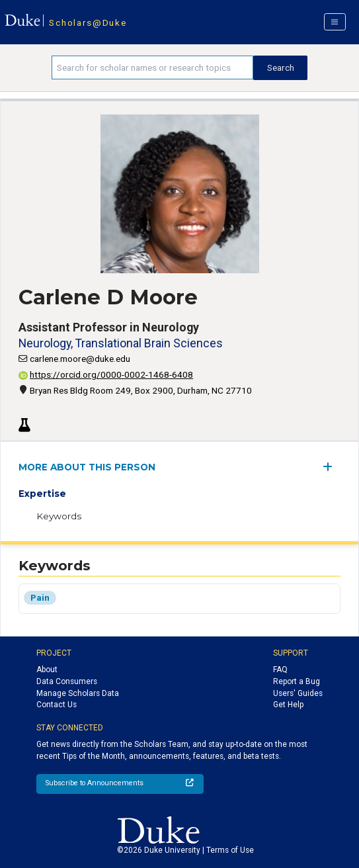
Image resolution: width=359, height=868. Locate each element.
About (47, 670)
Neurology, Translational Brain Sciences (121, 343)
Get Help (288, 705)
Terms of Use (230, 850)
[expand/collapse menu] (332, 467)
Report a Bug (297, 681)
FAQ (280, 670)
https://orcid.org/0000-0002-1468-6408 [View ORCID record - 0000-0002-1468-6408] (106, 374)
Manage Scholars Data (78, 693)
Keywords (59, 516)
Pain (40, 597)
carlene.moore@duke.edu (80, 359)
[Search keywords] (152, 67)
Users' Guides (298, 693)
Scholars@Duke (88, 22)
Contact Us (57, 705)
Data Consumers (67, 681)
